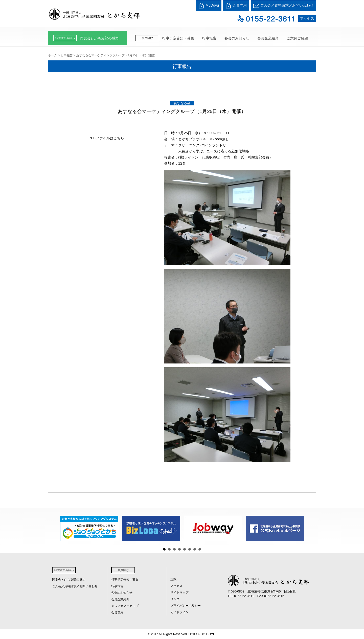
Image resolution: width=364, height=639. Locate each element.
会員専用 (236, 6)
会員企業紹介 (268, 38)
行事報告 (209, 38)
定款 (173, 579)
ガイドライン (179, 612)
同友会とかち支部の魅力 (99, 38)
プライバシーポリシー (186, 606)
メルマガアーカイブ (125, 606)
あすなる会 (182, 103)
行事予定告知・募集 (178, 38)
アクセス (307, 18)
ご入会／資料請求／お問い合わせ (283, 6)
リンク (175, 599)
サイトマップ (179, 592)
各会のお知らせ (237, 38)
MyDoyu (209, 6)
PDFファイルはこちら (107, 138)
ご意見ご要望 (297, 38)
